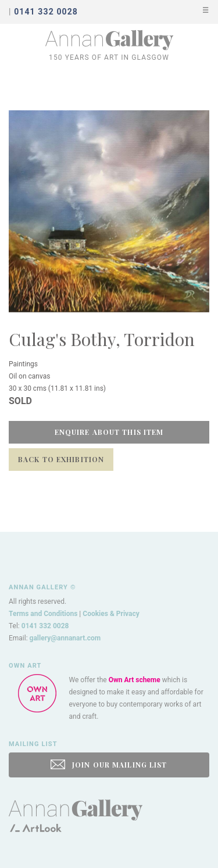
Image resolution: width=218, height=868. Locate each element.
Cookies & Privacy (111, 614)
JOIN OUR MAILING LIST (109, 764)
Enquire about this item (109, 432)
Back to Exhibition (61, 459)
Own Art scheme (135, 680)
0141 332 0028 (45, 626)
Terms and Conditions (43, 614)
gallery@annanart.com (65, 638)
